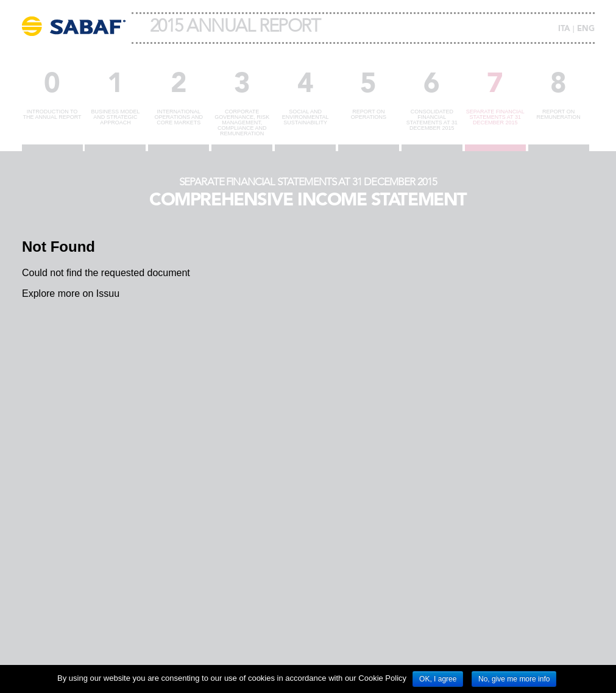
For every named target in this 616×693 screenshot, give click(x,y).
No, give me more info (514, 679)
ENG (586, 29)
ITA (564, 29)
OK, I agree (438, 679)
